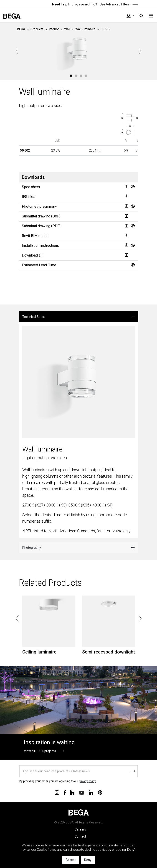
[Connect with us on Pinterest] (100, 792)
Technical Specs (34, 317)
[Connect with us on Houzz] (72, 792)
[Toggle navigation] (151, 16)
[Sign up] (78, 771)
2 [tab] (76, 76)
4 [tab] (86, 76)
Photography (32, 548)
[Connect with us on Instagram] (57, 792)
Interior (54, 29)
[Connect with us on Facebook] (65, 792)
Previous (17, 51)
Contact (80, 836)
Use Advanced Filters (119, 4)
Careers (80, 829)
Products (37, 29)
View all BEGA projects (40, 751)
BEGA (21, 29)
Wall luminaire (85, 29)
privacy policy (87, 781)
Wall (67, 29)
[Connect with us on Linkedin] (91, 792)
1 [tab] (71, 76)
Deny (88, 860)
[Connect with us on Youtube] (82, 792)
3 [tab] (81, 76)
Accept (71, 860)
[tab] (79, 317)
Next (140, 51)
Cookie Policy (47, 850)
